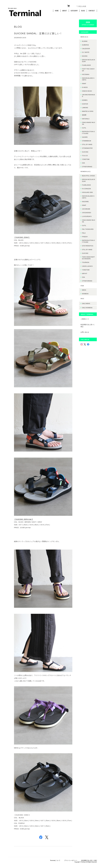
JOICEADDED (88, 214)
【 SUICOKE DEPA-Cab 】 (24, 517)
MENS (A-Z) (86, 36)
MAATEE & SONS (89, 111)
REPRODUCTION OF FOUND (89, 132)
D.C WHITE (87, 52)
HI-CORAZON (88, 190)
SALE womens (89, 308)
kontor (86, 103)
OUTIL (85, 127)
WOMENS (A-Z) (87, 171)
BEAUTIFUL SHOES (89, 176)
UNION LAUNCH (89, 267)
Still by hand (88, 144)
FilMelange (88, 65)
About (65, 10)
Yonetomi (87, 159)
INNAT (85, 83)
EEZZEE (86, 55)
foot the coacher (89, 69)
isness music (88, 90)
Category (74, 10)
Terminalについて (55, 856)
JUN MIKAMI (87, 210)
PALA (85, 234)
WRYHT (86, 275)
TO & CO (86, 155)
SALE (84, 300)
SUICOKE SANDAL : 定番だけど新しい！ (38, 33)
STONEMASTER (89, 148)
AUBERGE (87, 44)
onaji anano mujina (89, 123)
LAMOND (86, 107)
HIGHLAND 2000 (89, 194)
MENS (85, 291)
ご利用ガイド (86, 319)
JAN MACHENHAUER (89, 95)
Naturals (87, 118)
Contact (92, 10)
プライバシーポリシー (71, 856)
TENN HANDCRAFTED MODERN (89, 259)
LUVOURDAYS (88, 218)
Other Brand (88, 166)
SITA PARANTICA (89, 247)
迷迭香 (86, 114)
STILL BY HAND (88, 251)
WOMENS (87, 295)
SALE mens (87, 304)
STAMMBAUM (88, 140)
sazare (86, 136)
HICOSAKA (87, 74)
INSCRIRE (87, 203)
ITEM (84, 287)
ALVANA (86, 41)
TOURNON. (87, 264)
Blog (83, 10)
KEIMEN (86, 100)
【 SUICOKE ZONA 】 (22, 236)
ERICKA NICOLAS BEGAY (89, 60)
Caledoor (87, 48)
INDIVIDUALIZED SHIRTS (89, 78)
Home (57, 10)
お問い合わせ (86, 332)
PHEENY (86, 238)
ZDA (85, 162)
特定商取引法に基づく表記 (88, 326)
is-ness (86, 87)
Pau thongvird (89, 230)
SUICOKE (87, 151)
